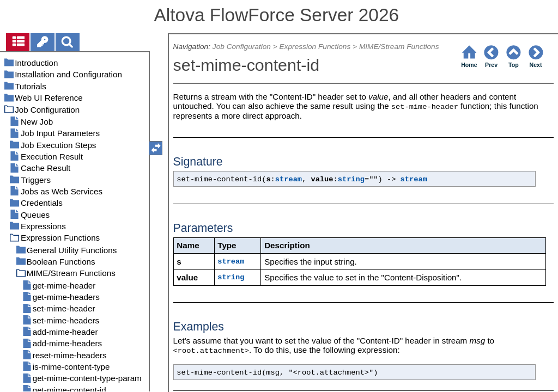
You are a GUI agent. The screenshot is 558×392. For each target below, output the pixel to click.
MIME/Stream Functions (399, 47)
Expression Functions (315, 47)
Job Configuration (242, 47)
